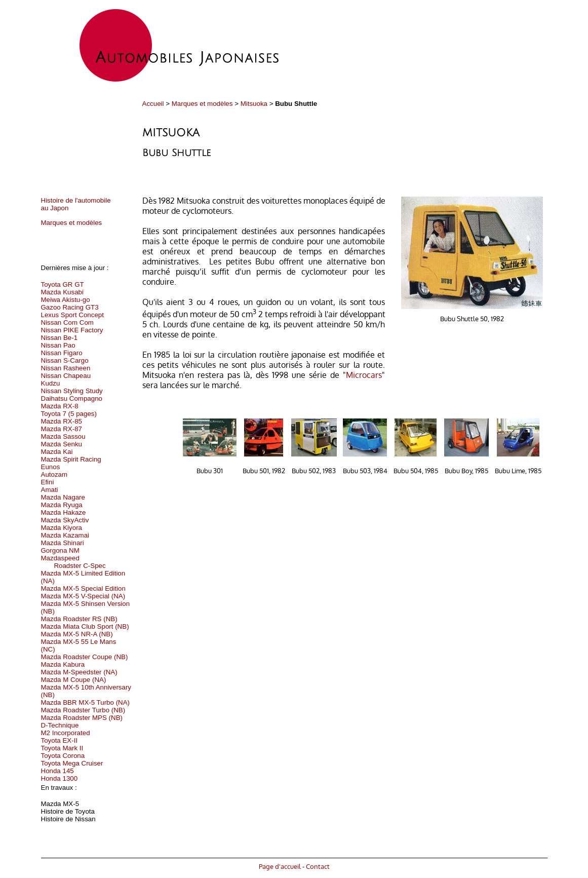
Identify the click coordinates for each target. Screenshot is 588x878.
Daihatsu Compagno (72, 398)
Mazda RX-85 (62, 421)
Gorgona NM (60, 550)
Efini (48, 482)
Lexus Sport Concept (72, 315)
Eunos (51, 467)
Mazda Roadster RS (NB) (79, 619)
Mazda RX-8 (60, 406)
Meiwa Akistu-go (66, 300)
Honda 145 (57, 771)
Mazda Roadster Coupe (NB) (85, 657)
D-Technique (60, 725)
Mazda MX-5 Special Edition (83, 588)
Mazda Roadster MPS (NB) (82, 718)
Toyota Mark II (62, 748)
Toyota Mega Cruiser (72, 763)
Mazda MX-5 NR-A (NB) (77, 634)
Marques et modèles (202, 104)
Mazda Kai (57, 452)
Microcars (364, 375)
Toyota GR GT (63, 284)
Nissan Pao (58, 345)
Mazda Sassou (63, 436)
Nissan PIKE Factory (72, 330)
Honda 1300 (60, 778)
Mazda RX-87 (62, 429)
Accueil (153, 104)
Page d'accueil (280, 866)
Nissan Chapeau (66, 376)
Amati (50, 490)
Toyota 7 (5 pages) (69, 414)
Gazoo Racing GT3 (70, 307)
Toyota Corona (63, 756)
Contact (318, 866)
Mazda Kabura (63, 664)
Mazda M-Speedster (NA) (79, 672)
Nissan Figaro (62, 353)
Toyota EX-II (60, 740)
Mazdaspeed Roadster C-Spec (73, 562)
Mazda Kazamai (65, 535)
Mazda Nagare (63, 497)
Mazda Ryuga (62, 505)
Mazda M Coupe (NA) (74, 680)
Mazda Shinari (63, 543)
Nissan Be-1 (60, 338)
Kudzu (51, 383)
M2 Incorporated (66, 733)
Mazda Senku (62, 444)
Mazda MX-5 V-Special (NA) (83, 596)
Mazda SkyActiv (65, 520)
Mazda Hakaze (64, 512)
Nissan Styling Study (72, 391)
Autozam (54, 474)
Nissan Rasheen (66, 368)
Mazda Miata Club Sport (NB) (85, 626)
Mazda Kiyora (62, 528)
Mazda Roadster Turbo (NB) (83, 710)
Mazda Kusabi (62, 292)
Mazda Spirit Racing (71, 459)
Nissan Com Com (67, 322)
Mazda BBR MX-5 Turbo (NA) (86, 702)
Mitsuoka (254, 104)
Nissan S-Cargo (65, 360)
